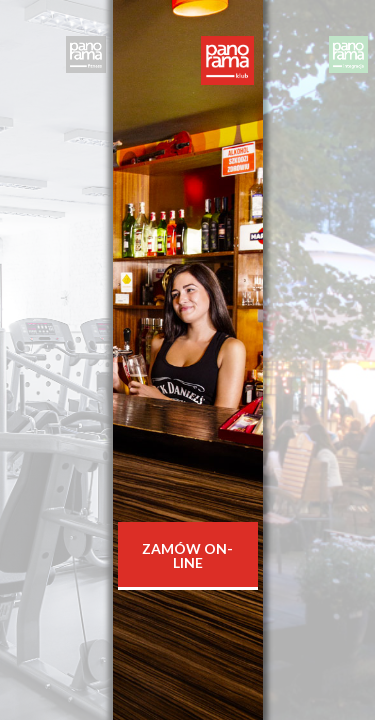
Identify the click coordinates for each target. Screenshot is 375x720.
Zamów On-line (187, 555)
